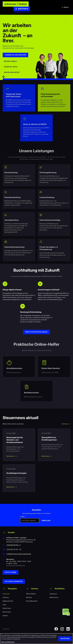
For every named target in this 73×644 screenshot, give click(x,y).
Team (4, 605)
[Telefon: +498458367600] (13, 545)
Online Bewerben (32, 601)
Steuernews (7, 612)
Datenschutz (54, 597)
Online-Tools (7, 608)
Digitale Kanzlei (8, 601)
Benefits (29, 597)
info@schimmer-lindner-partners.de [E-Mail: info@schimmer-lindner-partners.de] (19, 554)
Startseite (6, 594)
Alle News (66, 424)
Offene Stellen (31, 594)
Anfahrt (5, 616)
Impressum (53, 594)
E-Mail (23, 517)
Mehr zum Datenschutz (8, 642)
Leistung (6, 597)
